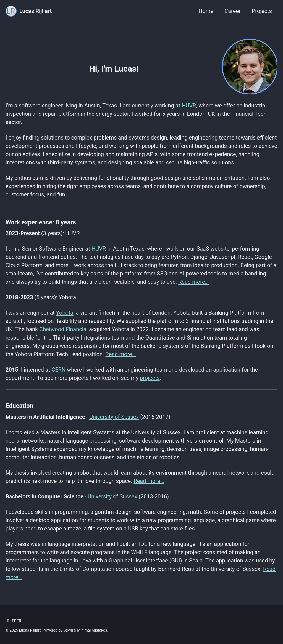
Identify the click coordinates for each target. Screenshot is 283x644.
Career (232, 11)
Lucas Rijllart (36, 11)
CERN (58, 370)
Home (206, 11)
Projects (262, 11)
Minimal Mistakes (92, 630)
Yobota (65, 313)
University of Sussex (114, 417)
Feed (13, 621)
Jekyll (68, 630)
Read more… (193, 282)
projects (150, 378)
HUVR (189, 106)
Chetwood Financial (63, 329)
